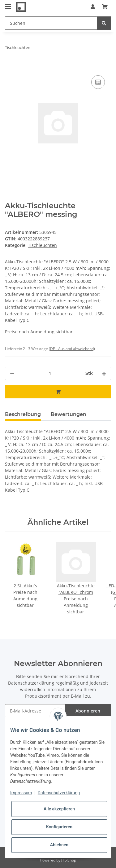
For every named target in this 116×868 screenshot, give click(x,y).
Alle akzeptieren (59, 809)
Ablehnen (59, 845)
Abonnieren (88, 711)
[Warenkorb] (105, 7)
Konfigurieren (59, 827)
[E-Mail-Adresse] (35, 711)
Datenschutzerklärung (31, 683)
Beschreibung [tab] (23, 414)
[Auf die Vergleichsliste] (98, 82)
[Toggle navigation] (8, 4)
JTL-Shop (69, 860)
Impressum (21, 793)
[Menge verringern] (12, 373)
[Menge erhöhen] (104, 373)
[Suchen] (51, 23)
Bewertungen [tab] (69, 414)
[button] (93, 7)
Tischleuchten (42, 245)
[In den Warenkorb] (10, 67)
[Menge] (50, 373)
